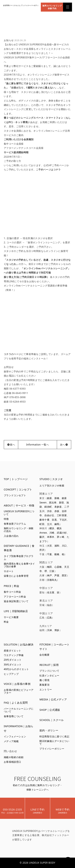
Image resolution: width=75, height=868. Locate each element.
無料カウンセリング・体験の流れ (19, 530)
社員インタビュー (49, 676)
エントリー (46, 690)
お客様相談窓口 (12, 762)
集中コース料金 (12, 592)
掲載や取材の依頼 (14, 757)
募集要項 (44, 685)
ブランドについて (49, 671)
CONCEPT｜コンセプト (18, 489)
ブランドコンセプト (15, 495)
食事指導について (14, 716)
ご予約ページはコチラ (48, 170)
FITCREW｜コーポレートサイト (54, 647)
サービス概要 (11, 617)
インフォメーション (15, 736)
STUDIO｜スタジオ (51, 479)
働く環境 (44, 680)
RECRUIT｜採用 (49, 665)
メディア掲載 (11, 741)
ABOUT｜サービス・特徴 (19, 505)
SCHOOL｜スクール (51, 720)
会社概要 (44, 655)
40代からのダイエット (16, 669)
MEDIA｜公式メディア (53, 699)
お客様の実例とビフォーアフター (19, 691)
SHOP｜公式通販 (50, 710)
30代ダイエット (13, 665)
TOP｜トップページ (16, 479)
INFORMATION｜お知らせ (19, 728)
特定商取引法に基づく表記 (54, 736)
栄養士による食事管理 (16, 576)
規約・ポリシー (49, 730)
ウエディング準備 (14, 655)
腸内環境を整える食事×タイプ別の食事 (19, 565)
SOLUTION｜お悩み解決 (19, 644)
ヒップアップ (11, 674)
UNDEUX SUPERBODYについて (19, 513)
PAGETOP (68, 861)
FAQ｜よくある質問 (16, 703)
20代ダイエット (13, 660)
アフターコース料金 (15, 597)
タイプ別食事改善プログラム (19, 557)
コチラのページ (12, 354)
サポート (9, 571)
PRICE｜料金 (12, 586)
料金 (6, 622)
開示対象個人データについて (54, 742)
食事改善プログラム (15, 524)
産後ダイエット (12, 651)
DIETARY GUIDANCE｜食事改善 (19, 548)
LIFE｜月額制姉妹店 (16, 611)
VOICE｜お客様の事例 (17, 684)
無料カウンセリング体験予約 (52, 7)
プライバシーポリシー (52, 749)
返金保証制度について (16, 601)
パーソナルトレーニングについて (19, 710)
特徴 (6, 519)
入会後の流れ (11, 536)
